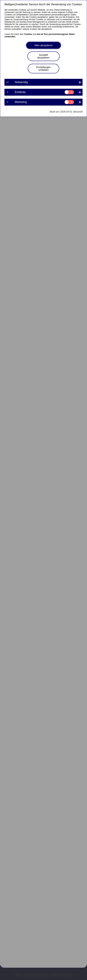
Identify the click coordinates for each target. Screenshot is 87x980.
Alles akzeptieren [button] (44, 45)
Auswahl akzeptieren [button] (43, 56)
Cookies (28, 34)
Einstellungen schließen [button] (43, 69)
